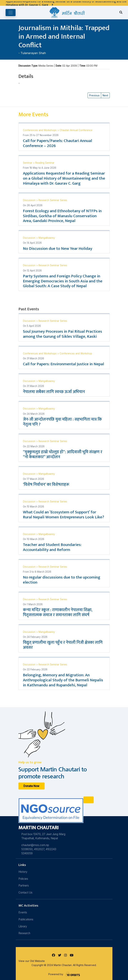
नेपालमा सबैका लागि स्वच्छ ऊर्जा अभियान (54, 392)
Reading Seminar (45, 163)
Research (24, 933)
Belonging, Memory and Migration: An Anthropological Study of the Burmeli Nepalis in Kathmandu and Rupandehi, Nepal (63, 680)
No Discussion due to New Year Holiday (58, 249)
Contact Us (25, 893)
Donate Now (31, 786)
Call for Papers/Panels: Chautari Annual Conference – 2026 (57, 143)
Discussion (30, 200)
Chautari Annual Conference (76, 130)
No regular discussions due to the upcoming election (62, 580)
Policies (23, 879)
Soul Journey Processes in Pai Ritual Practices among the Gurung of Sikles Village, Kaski (62, 334)
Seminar (28, 163)
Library (23, 926)
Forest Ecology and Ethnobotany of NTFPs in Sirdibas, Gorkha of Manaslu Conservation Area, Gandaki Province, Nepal (62, 216)
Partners (24, 886)
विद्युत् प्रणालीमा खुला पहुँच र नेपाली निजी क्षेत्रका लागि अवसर (63, 645)
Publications (26, 919)
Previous (94, 95)
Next (105, 95)
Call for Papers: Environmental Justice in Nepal (63, 364)
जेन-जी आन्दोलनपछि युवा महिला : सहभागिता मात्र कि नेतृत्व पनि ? (62, 422)
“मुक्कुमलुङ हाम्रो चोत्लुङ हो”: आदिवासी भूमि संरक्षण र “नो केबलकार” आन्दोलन (63, 454)
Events (23, 912)
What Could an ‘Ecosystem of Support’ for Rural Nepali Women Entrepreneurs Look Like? (63, 515)
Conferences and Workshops (40, 130)
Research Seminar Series (53, 200)
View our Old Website (32, 961)
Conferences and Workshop (76, 353)
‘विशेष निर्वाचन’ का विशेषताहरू (46, 485)
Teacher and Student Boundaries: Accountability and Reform (52, 547)
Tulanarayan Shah (33, 53)
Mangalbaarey (47, 238)
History (23, 872)
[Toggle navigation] (11, 13)
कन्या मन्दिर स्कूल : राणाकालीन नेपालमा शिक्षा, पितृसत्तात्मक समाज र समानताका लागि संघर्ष (58, 612)
